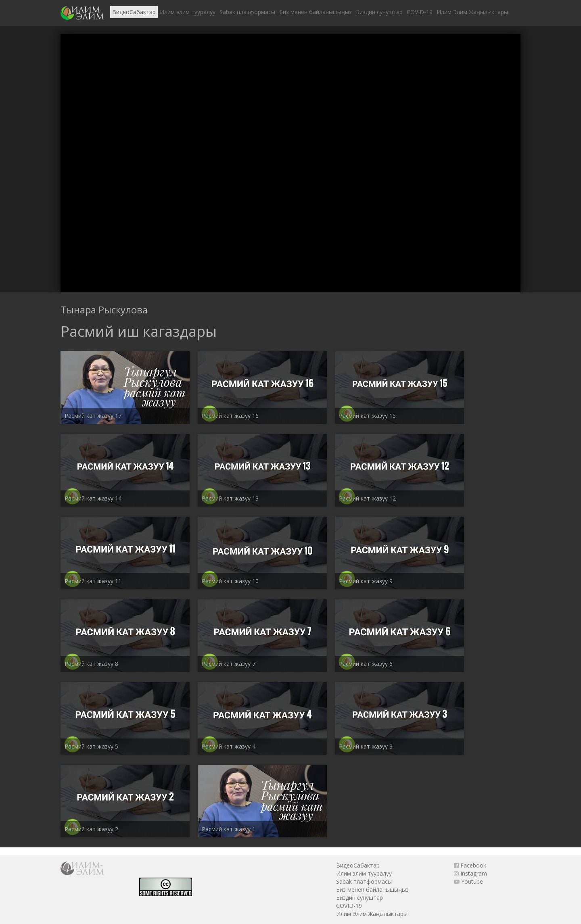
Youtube (468, 881)
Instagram (470, 873)
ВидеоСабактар (134, 12)
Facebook (470, 865)
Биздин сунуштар (379, 12)
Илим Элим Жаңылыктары (472, 12)
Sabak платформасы (247, 12)
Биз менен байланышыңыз (316, 12)
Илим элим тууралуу (188, 12)
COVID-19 (420, 12)
